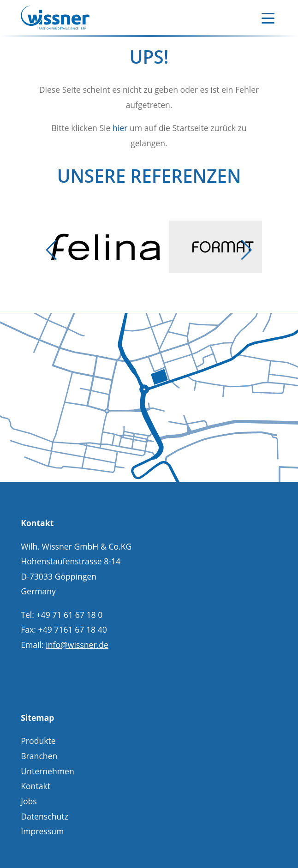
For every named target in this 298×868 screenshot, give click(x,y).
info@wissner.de (77, 645)
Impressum (42, 831)
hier (120, 128)
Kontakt (36, 786)
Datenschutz (45, 816)
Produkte (38, 741)
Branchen (39, 756)
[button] (52, 250)
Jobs (29, 801)
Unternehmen (48, 771)
